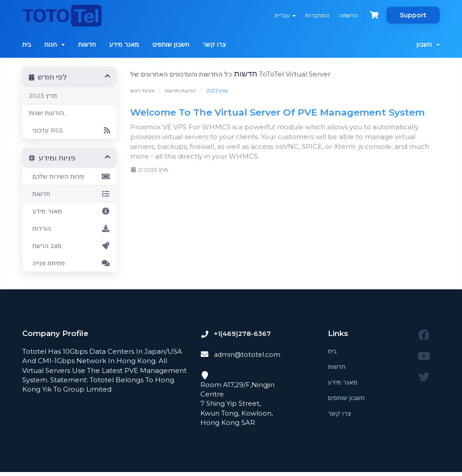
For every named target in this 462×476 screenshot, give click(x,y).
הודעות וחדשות (180, 91)
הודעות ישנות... (48, 113)
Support (413, 15)
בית (27, 44)
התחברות (314, 15)
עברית (281, 15)
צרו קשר (214, 44)
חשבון (428, 44)
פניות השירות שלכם (70, 176)
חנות (55, 44)
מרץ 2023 (43, 96)
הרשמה (347, 15)
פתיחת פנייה (70, 263)
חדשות (87, 44)
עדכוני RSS (70, 130)
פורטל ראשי (142, 91)
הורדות (70, 228)
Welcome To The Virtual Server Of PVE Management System (277, 112)
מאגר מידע (124, 44)
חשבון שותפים (171, 44)
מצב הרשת (70, 246)
